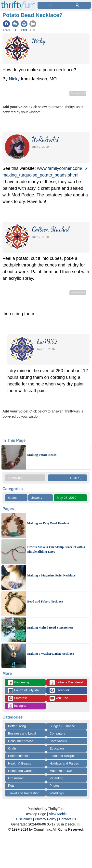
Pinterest (17, 698)
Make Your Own (61, 771)
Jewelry (37, 498)
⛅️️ (79, 824)
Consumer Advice (21, 741)
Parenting (56, 778)
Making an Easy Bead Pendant (48, 523)
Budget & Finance (62, 726)
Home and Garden (21, 771)
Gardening (19, 683)
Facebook (60, 690)
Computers (57, 733)
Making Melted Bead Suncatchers (50, 627)
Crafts (12, 498)
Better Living (17, 726)
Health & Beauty (20, 763)
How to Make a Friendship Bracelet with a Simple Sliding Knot (56, 549)
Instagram (18, 706)
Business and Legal (22, 733)
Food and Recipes (63, 756)
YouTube (59, 698)
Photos (54, 786)
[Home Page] (18, 3)
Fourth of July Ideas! (26, 690)
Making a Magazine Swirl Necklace (51, 575)
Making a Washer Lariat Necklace (51, 654)
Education (57, 748)
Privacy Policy (46, 819)
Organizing (16, 778)
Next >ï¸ (77, 478)
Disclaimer (24, 819)
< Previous (16, 478)
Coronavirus (58, 741)
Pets (11, 786)
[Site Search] (77, 5)
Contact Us (68, 819)
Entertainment (18, 756)
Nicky (14, 79)
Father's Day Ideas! (66, 683)
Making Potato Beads (42, 455)
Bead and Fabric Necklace (45, 601)
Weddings (57, 793)
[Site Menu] (51, 5)
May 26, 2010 (67, 498)
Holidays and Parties (64, 763)
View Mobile (58, 814)
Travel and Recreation (24, 793)
